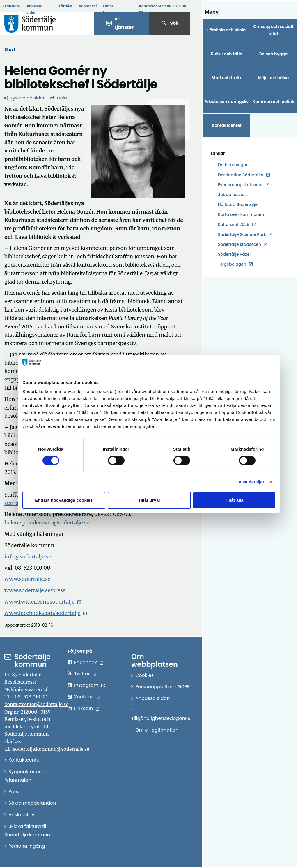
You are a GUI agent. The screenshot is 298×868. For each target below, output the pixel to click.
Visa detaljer (251, 482)
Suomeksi (88, 6)
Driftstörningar (233, 165)
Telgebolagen (232, 264)
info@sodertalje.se (28, 557)
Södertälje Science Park (242, 235)
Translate (11, 6)
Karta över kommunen (241, 214)
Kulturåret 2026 (234, 225)
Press (15, 792)
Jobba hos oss (233, 195)
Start (10, 49)
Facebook (86, 662)
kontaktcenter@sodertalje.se (36, 704)
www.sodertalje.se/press (35, 590)
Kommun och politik (273, 102)
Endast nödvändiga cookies (64, 500)
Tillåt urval (149, 500)
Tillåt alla (234, 500)
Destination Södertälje (241, 175)
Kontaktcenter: (163, 9)
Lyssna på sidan (25, 98)
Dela (59, 98)
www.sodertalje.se (27, 579)
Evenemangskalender (240, 185)
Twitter (82, 674)
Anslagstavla (24, 815)
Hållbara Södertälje (238, 204)
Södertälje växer (235, 254)
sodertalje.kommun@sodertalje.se (51, 749)
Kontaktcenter (227, 125)
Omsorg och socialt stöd (273, 30)
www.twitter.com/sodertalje (39, 602)
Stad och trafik (227, 78)
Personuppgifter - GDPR (163, 687)
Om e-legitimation (157, 730)
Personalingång (27, 846)
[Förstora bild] (138, 151)
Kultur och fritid (227, 54)
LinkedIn (84, 708)
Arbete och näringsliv (227, 102)
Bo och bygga (274, 54)
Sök (170, 23)
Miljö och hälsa (273, 78)
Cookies (144, 675)
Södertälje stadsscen (240, 244)
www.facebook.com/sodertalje (42, 613)
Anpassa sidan (34, 9)
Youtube (84, 697)
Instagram (86, 685)
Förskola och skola (227, 30)
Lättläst (66, 6)
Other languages (113, 9)
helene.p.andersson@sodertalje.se (47, 523)
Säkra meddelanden (32, 803)
